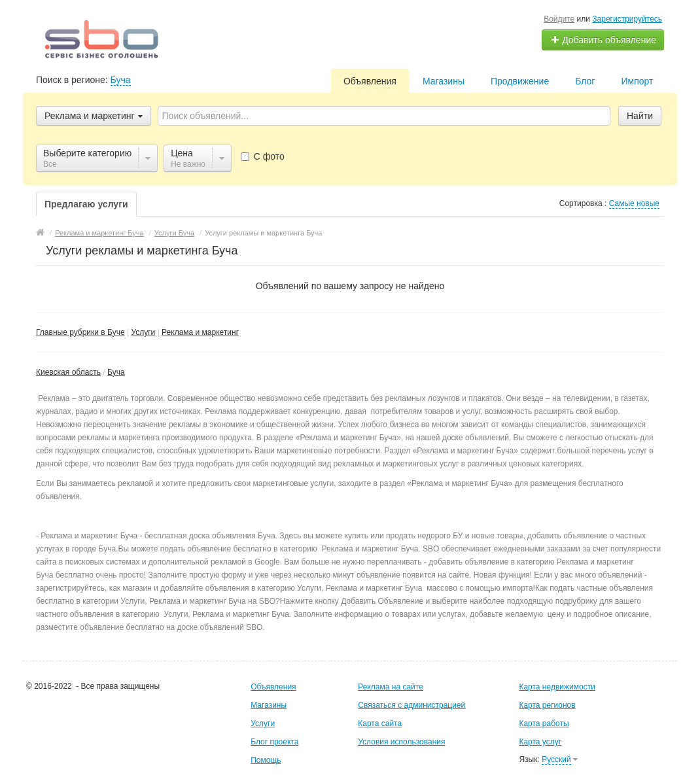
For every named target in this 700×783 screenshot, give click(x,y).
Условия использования (401, 742)
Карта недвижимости (557, 687)
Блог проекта (274, 742)
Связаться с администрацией (411, 705)
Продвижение (520, 81)
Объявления (370, 81)
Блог (585, 81)
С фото (263, 156)
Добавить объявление (603, 40)
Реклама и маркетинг (200, 332)
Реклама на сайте (391, 687)
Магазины (444, 81)
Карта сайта (380, 723)
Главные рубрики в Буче (80, 332)
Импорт (637, 81)
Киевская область (68, 372)
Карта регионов (547, 705)
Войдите (559, 19)
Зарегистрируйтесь (627, 19)
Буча (121, 80)
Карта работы (544, 723)
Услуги (143, 332)
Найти (640, 116)
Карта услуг (540, 742)
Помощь (266, 760)
